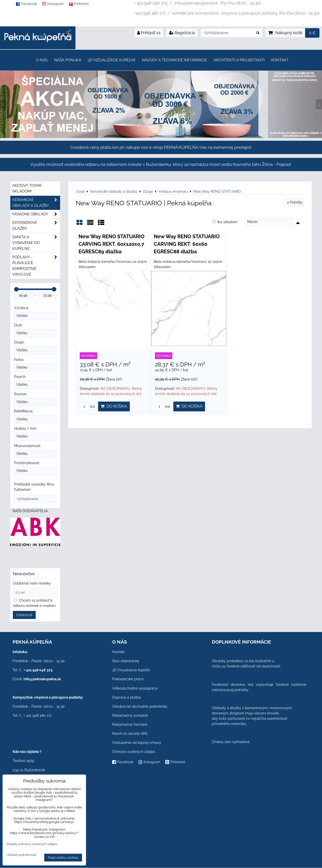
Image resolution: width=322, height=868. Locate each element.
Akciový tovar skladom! (27, 188)
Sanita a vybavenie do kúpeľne (36, 243)
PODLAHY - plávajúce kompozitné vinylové (36, 266)
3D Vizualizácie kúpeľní (112, 60)
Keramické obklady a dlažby (36, 203)
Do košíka (114, 406)
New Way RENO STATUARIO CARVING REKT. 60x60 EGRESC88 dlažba (187, 244)
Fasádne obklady (36, 214)
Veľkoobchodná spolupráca (135, 688)
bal (87, 406)
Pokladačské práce (128, 679)
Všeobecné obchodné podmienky (140, 706)
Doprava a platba (127, 697)
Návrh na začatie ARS (130, 734)
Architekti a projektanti (239, 60)
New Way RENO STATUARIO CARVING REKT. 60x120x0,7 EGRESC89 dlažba (111, 244)
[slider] (16, 289)
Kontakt (280, 60)
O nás (42, 60)
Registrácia (182, 33)
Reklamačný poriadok (130, 715)
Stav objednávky (126, 661)
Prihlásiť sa (149, 33)
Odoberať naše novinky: (32, 583)
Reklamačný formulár (130, 725)
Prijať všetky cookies (63, 858)
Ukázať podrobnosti (21, 855)
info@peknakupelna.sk (42, 679)
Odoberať (24, 615)
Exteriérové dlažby (36, 226)
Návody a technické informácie (174, 60)
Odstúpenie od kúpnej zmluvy (137, 743)
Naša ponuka (68, 60)
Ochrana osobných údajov (134, 752)
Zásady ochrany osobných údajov (32, 844)
